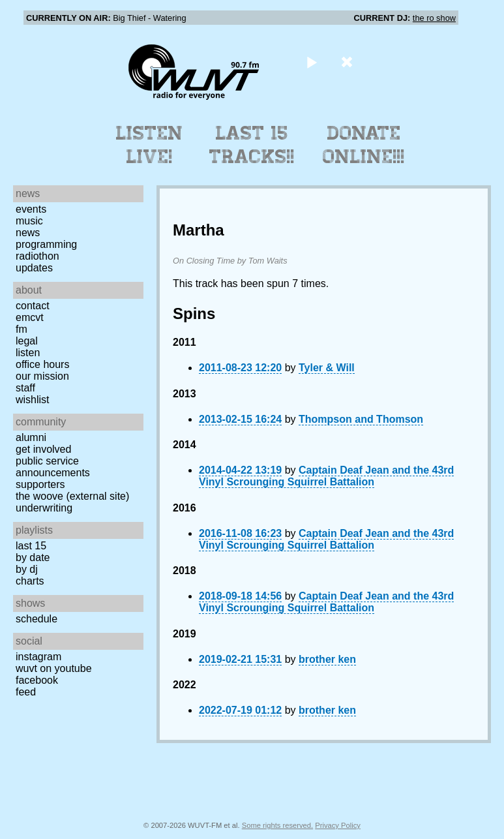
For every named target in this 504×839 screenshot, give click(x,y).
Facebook (37, 680)
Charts (30, 581)
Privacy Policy (338, 825)
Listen (28, 353)
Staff (25, 388)
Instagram (38, 657)
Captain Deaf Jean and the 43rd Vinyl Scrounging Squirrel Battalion (326, 476)
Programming (46, 244)
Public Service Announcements (53, 467)
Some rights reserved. (277, 825)
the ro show (434, 18)
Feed (26, 692)
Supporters (40, 484)
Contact (33, 306)
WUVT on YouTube (54, 668)
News (28, 233)
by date (33, 557)
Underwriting (44, 508)
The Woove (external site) (72, 496)
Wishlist (33, 400)
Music (29, 221)
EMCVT (30, 317)
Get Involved (43, 449)
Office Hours (42, 364)
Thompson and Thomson (361, 419)
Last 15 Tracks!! (252, 145)
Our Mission (42, 376)
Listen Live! (150, 145)
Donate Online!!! (364, 145)
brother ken (327, 659)
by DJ (27, 569)
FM (22, 329)
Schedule (37, 619)
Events (31, 209)
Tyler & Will (327, 368)
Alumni (31, 437)
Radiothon (37, 256)
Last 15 (31, 546)
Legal (27, 341)
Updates (34, 268)
